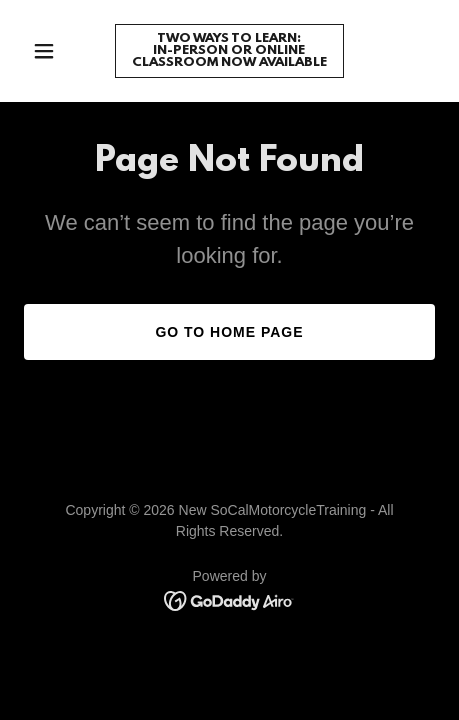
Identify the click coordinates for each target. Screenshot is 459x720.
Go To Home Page (229, 332)
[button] (55, 51)
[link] (229, 60)
